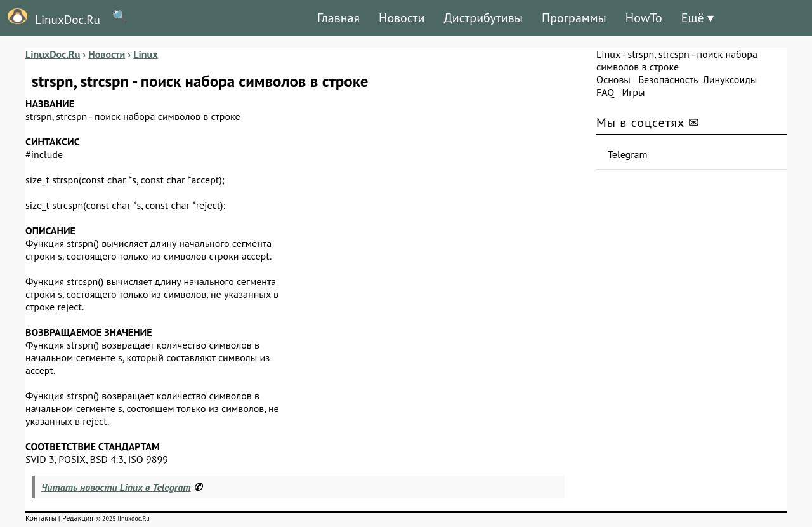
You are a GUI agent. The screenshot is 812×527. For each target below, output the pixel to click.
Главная (338, 18)
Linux (608, 54)
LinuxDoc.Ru (50, 18)
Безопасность (668, 79)
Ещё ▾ (697, 18)
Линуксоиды (730, 79)
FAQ (605, 92)
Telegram (628, 154)
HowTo (644, 18)
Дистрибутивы (483, 18)
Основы (613, 79)
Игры (633, 92)
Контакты (41, 518)
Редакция (78, 518)
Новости (402, 18)
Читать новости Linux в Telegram (116, 487)
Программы (574, 18)
